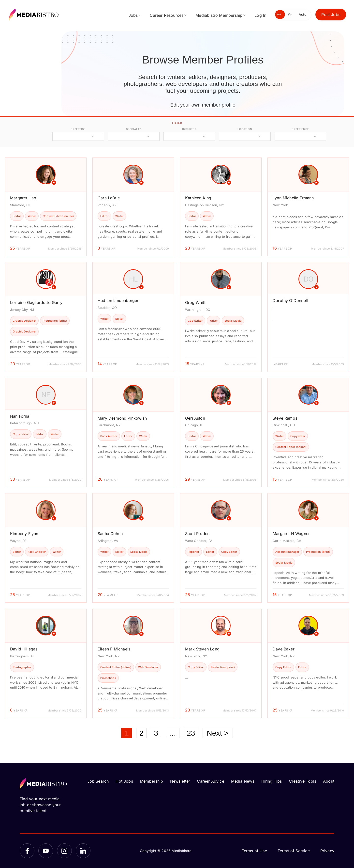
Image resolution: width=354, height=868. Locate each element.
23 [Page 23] (191, 733)
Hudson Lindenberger (118, 300)
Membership (152, 781)
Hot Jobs (124, 781)
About (329, 781)
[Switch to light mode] (280, 15)
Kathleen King (198, 198)
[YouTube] (46, 851)
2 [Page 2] (141, 733)
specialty (134, 129)
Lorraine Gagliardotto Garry (36, 302)
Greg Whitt (195, 302)
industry (189, 129)
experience (300, 129)
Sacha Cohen (110, 534)
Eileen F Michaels (114, 649)
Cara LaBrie (109, 198)
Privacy (327, 851)
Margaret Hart (23, 198)
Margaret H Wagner (291, 534)
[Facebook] (27, 851)
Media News (243, 781)
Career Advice (210, 781)
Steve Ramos (285, 418)
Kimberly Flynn (24, 534)
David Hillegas (24, 649)
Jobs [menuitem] (133, 15)
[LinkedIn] (83, 851)
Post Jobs (331, 15)
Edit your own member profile (203, 105)
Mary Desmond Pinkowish (122, 418)
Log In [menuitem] (260, 15)
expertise (78, 129)
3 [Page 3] (156, 733)
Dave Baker (284, 649)
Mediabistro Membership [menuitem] (219, 15)
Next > (218, 733)
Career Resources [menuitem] (167, 15)
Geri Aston (195, 418)
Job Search (98, 781)
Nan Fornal (20, 416)
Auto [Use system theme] (302, 14)
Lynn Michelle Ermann (293, 198)
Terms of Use (254, 851)
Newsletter (180, 781)
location (245, 129)
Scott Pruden (197, 534)
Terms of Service (294, 851)
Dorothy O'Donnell (290, 300)
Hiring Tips (272, 781)
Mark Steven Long (202, 649)
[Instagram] (64, 851)
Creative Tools (303, 781)
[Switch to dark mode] (291, 15)
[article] (46, 207)
